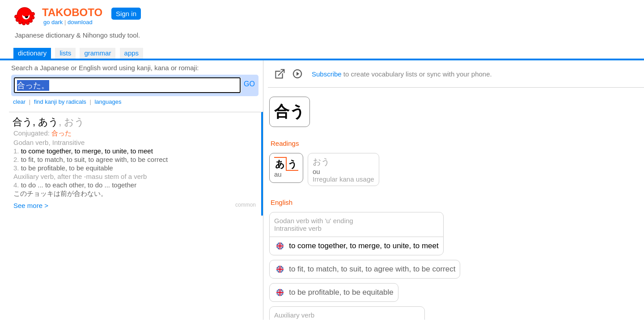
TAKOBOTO (72, 12)
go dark (53, 22)
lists (65, 53)
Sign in (126, 14)
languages (108, 102)
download (80, 22)
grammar (97, 53)
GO (249, 84)
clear (19, 102)
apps (132, 53)
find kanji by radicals (60, 102)
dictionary (32, 53)
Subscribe (327, 74)
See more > (31, 205)
